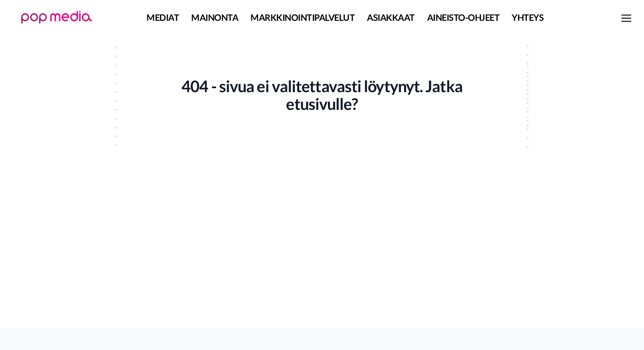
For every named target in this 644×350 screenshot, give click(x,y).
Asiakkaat (391, 17)
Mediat (163, 17)
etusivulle (319, 104)
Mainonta (215, 17)
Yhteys (528, 17)
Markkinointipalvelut (303, 17)
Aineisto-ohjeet (463, 17)
